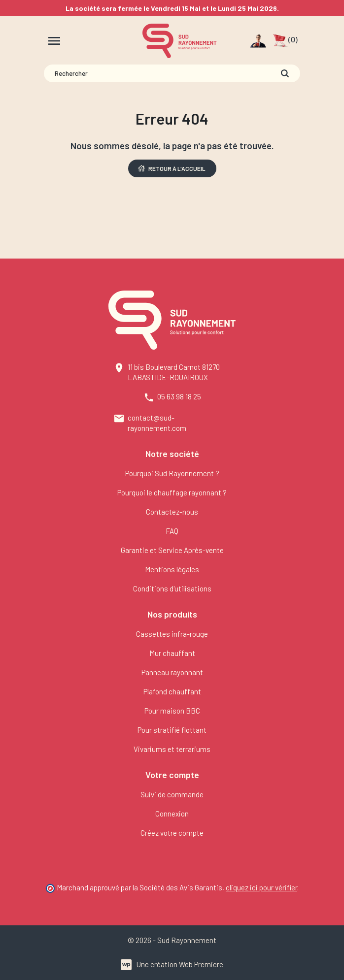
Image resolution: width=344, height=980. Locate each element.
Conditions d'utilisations (172, 588)
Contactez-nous (172, 512)
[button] (285, 41)
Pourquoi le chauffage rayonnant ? (172, 492)
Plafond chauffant (172, 691)
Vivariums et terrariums (172, 749)
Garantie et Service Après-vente (172, 550)
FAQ (172, 531)
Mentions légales (172, 569)
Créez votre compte (172, 833)
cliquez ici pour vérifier (261, 887)
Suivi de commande (172, 794)
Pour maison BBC (172, 711)
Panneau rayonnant (172, 672)
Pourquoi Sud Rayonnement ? (172, 473)
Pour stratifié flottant (172, 730)
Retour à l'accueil (171, 168)
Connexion (172, 814)
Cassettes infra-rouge (172, 634)
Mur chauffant (172, 653)
